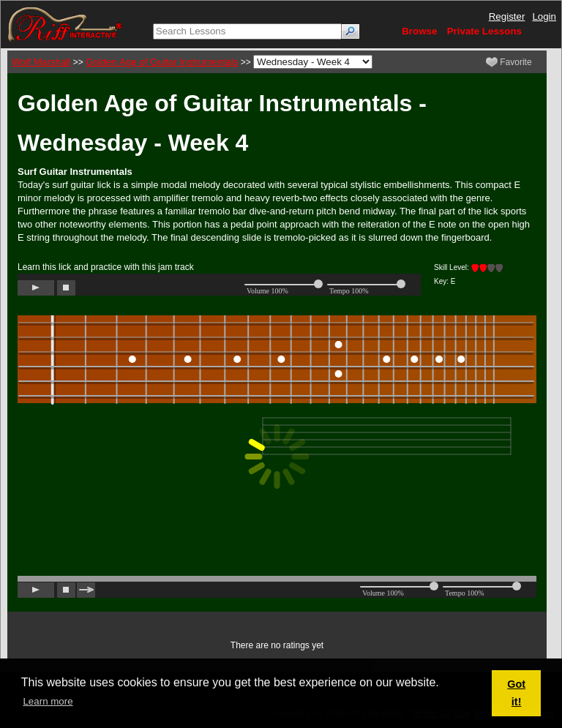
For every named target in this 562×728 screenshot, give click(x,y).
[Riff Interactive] (65, 24)
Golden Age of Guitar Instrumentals (162, 62)
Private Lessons (484, 31)
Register (507, 16)
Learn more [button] (48, 701)
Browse (419, 31)
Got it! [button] (516, 693)
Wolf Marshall (41, 62)
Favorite (509, 62)
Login (544, 16)
